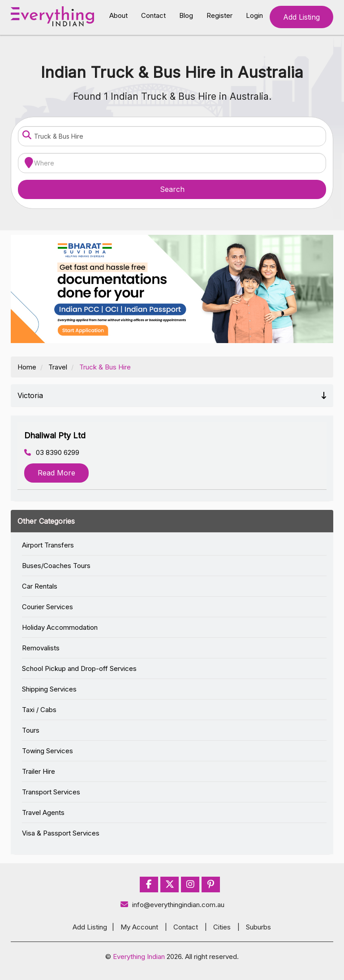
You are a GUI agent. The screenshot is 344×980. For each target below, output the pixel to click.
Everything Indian (139, 957)
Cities (222, 927)
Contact (153, 15)
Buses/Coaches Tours (56, 566)
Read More (56, 473)
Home (27, 367)
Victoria (172, 395)
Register (219, 15)
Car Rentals (40, 586)
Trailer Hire (39, 771)
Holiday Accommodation (60, 627)
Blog (186, 15)
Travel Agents (43, 812)
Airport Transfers (48, 545)
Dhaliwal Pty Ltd (55, 435)
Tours (31, 730)
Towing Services (47, 751)
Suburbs (258, 927)
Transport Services (51, 792)
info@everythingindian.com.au (172, 905)
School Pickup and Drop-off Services (79, 668)
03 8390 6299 (52, 452)
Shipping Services (49, 689)
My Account (139, 927)
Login (254, 15)
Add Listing (301, 17)
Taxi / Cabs (39, 710)
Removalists (41, 648)
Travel (58, 367)
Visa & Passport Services (61, 833)
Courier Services (47, 607)
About (118, 15)
